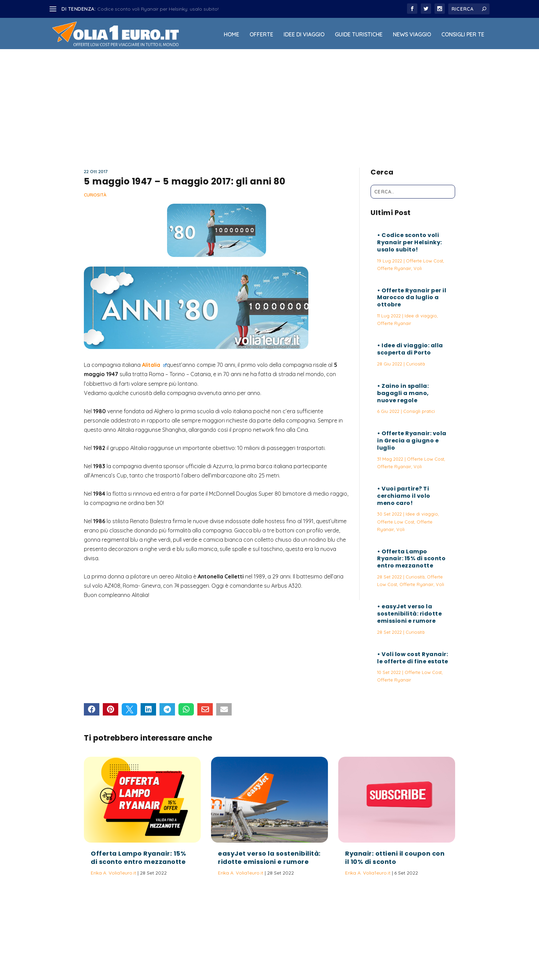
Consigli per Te (463, 35)
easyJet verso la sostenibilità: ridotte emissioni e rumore (409, 614)
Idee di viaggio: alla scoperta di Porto (410, 349)
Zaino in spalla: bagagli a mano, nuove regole (403, 393)
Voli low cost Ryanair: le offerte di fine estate (413, 658)
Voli (418, 268)
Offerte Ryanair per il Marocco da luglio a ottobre (412, 298)
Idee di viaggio (304, 35)
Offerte (261, 35)
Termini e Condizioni (340, 957)
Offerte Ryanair (394, 268)
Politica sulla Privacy (289, 957)
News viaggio (412, 35)
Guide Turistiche (359, 35)
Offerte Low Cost (425, 261)
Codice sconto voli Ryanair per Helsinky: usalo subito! (158, 9)
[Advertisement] (269, 105)
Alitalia (154, 365)
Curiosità (95, 195)
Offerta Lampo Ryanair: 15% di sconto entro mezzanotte (411, 559)
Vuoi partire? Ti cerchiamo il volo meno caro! (404, 496)
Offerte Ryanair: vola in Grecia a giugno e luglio (412, 441)
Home (232, 35)
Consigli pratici (419, 411)
